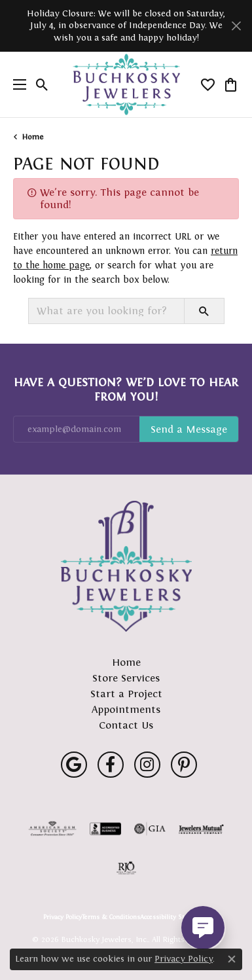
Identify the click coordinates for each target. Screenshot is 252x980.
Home (33, 137)
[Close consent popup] (232, 959)
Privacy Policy (63, 917)
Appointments (126, 709)
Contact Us (126, 725)
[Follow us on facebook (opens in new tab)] (111, 765)
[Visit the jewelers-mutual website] (201, 829)
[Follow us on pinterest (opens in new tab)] (184, 765)
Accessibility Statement (175, 917)
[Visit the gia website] (150, 829)
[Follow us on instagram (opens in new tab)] (147, 765)
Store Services (126, 678)
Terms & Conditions (111, 917)
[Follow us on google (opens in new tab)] (74, 765)
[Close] (236, 26)
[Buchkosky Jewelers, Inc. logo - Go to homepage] (126, 85)
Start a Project (126, 694)
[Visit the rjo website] (126, 868)
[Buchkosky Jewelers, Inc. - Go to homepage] (126, 566)
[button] (42, 84)
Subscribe (189, 429)
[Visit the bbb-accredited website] (105, 829)
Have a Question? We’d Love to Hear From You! (126, 390)
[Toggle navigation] (16, 84)
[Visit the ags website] (52, 829)
